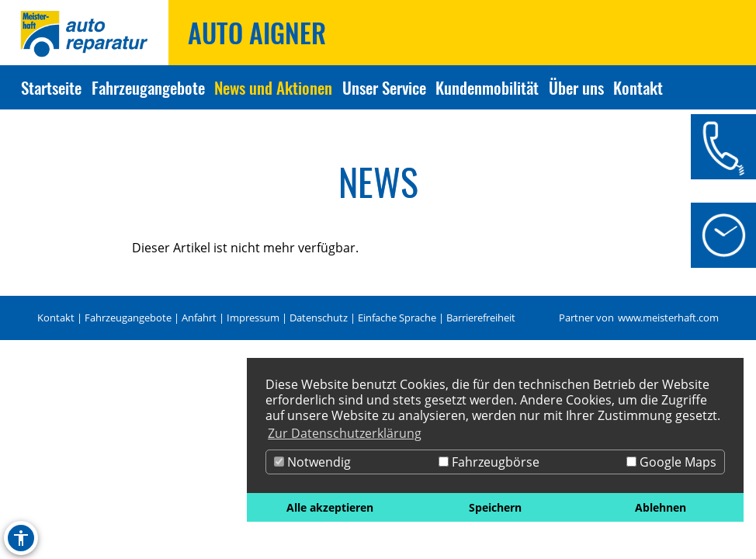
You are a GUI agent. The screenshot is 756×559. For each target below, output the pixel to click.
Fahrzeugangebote (128, 318)
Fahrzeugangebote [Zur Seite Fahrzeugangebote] (148, 87)
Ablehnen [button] (661, 507)
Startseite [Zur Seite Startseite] (51, 87)
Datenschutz (319, 318)
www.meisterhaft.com (668, 318)
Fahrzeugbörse (489, 462)
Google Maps (671, 462)
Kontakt (56, 318)
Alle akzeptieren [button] (330, 507)
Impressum (253, 318)
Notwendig (312, 462)
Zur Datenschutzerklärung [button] (345, 433)
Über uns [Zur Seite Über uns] (576, 87)
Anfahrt (199, 318)
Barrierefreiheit (481, 318)
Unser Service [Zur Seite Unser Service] (384, 87)
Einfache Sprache (397, 318)
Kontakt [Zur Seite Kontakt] (638, 87)
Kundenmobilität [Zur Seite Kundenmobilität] (487, 87)
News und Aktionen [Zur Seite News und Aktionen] (273, 87)
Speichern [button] (495, 507)
